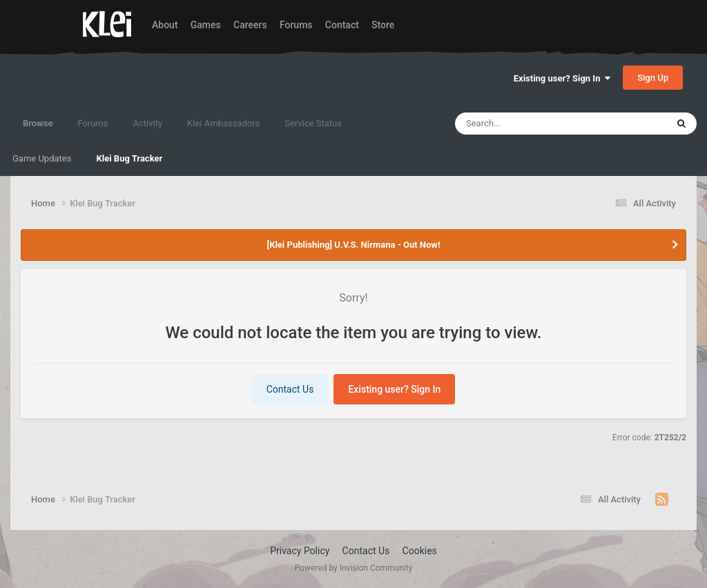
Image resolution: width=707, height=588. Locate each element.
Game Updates (42, 158)
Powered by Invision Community (354, 568)
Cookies (420, 551)
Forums (296, 25)
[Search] (526, 124)
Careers (250, 25)
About (165, 25)
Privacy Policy (300, 551)
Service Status (313, 123)
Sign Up (653, 78)
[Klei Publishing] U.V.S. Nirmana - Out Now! (354, 245)
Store (383, 25)
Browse (38, 130)
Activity (148, 123)
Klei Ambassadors (223, 123)
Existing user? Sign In (562, 78)
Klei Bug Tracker (129, 158)
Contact (342, 25)
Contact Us (290, 389)
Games (206, 25)
